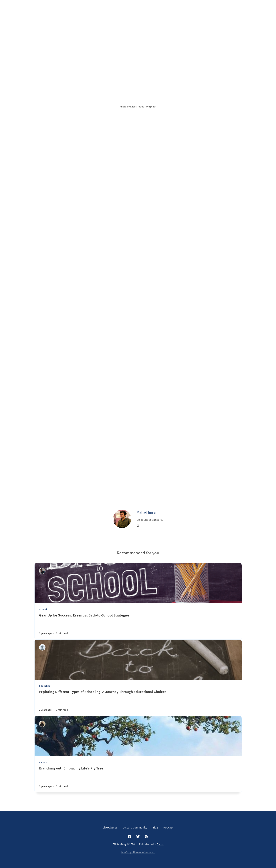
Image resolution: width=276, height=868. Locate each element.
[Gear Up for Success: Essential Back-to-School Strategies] (138, 626)
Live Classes (110, 827)
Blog (155, 827)
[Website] (138, 526)
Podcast (168, 827)
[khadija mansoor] (42, 724)
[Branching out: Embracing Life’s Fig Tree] (138, 779)
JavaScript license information (138, 852)
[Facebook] (129, 837)
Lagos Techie (137, 107)
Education (45, 686)
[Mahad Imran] (122, 519)
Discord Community (135, 827)
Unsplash (151, 107)
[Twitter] (138, 837)
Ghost (160, 844)
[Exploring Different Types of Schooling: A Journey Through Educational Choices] (138, 703)
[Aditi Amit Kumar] (42, 647)
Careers (43, 762)
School (43, 609)
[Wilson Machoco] (42, 571)
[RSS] (147, 837)
